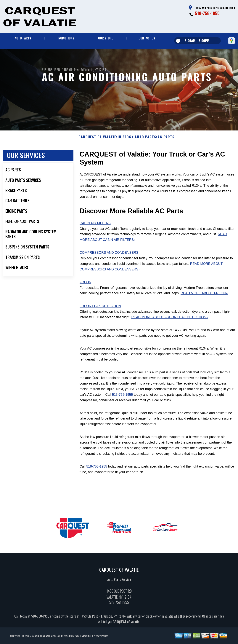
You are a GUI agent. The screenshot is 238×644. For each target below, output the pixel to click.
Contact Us (147, 38)
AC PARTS (166, 139)
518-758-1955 (207, 13)
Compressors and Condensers (109, 254)
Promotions (65, 38)
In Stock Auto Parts (137, 139)
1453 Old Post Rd (73, 70)
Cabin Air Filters (95, 225)
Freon (85, 284)
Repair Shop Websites (44, 638)
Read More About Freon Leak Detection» (170, 319)
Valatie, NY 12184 (95, 70)
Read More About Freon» (204, 295)
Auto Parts (23, 38)
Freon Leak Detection (100, 308)
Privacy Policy (100, 638)
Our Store (106, 38)
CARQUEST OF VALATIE (97, 139)
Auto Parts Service (119, 581)
